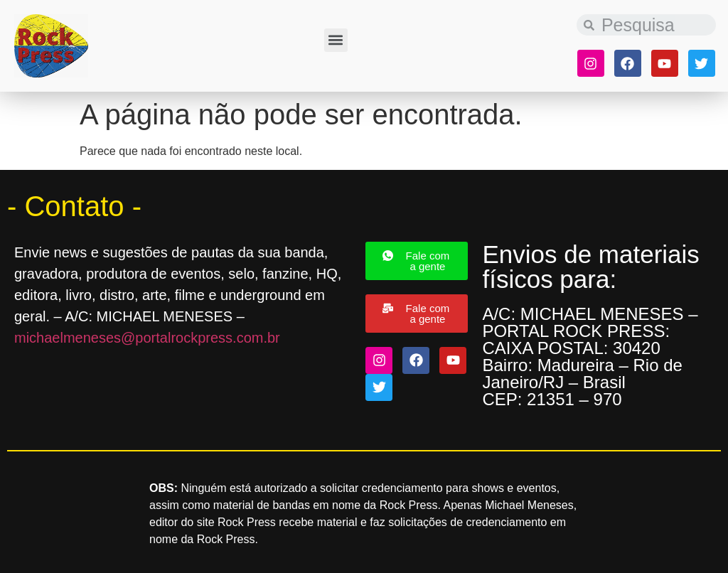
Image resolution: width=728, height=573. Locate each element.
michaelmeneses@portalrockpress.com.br (147, 338)
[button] (336, 40)
